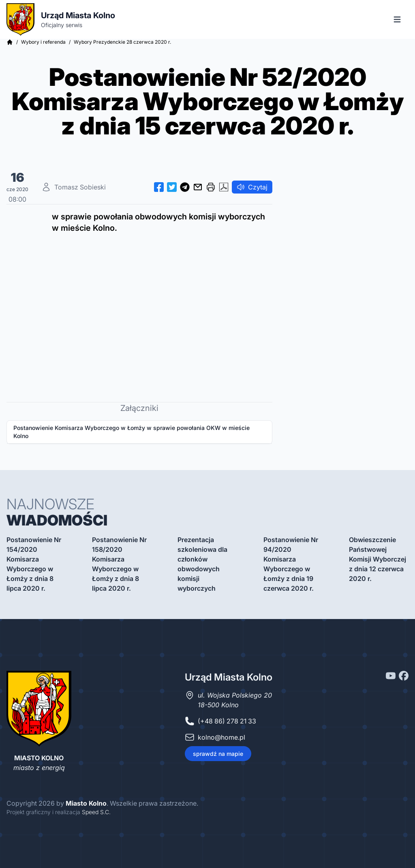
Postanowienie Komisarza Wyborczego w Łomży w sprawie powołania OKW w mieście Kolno (132, 432)
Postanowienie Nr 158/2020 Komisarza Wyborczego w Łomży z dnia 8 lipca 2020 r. (119, 564)
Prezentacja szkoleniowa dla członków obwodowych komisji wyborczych (202, 564)
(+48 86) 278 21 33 (227, 721)
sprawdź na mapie (218, 754)
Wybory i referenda (43, 42)
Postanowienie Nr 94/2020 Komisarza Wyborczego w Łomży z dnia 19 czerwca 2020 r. (291, 564)
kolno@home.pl (221, 737)
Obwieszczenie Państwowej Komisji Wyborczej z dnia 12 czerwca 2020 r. (378, 559)
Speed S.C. (96, 812)
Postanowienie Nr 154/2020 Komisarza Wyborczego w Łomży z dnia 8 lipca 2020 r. (34, 564)
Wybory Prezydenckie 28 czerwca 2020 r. (122, 42)
